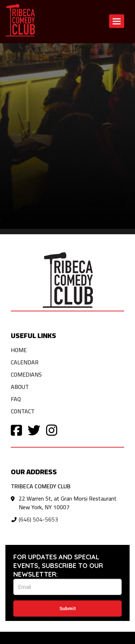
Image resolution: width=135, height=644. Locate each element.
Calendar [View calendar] (69, 52)
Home (19, 350)
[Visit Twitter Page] (34, 430)
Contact (23, 411)
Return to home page (26, 52)
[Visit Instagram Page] (52, 430)
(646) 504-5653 (38, 519)
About (20, 387)
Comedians (26, 374)
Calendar (25, 362)
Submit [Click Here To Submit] (68, 608)
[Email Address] (67, 587)
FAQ (16, 399)
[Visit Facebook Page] (16, 430)
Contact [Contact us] (96, 52)
